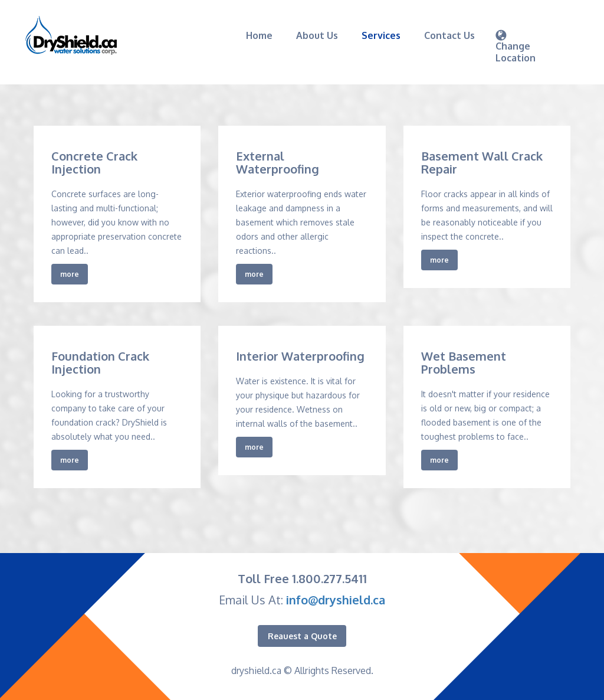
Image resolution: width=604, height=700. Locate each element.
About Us (317, 35)
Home (259, 35)
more (70, 274)
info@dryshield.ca (336, 600)
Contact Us (449, 35)
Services (381, 35)
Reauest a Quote (302, 636)
